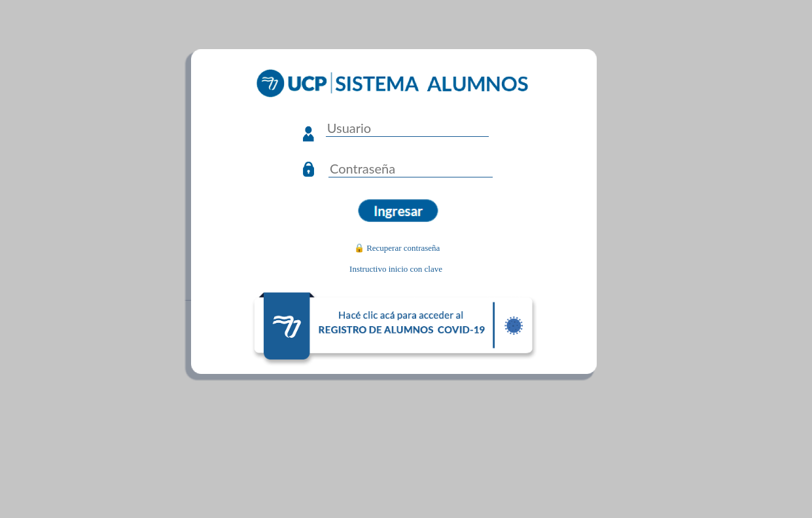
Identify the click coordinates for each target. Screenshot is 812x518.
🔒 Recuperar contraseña (397, 248)
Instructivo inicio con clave (396, 269)
